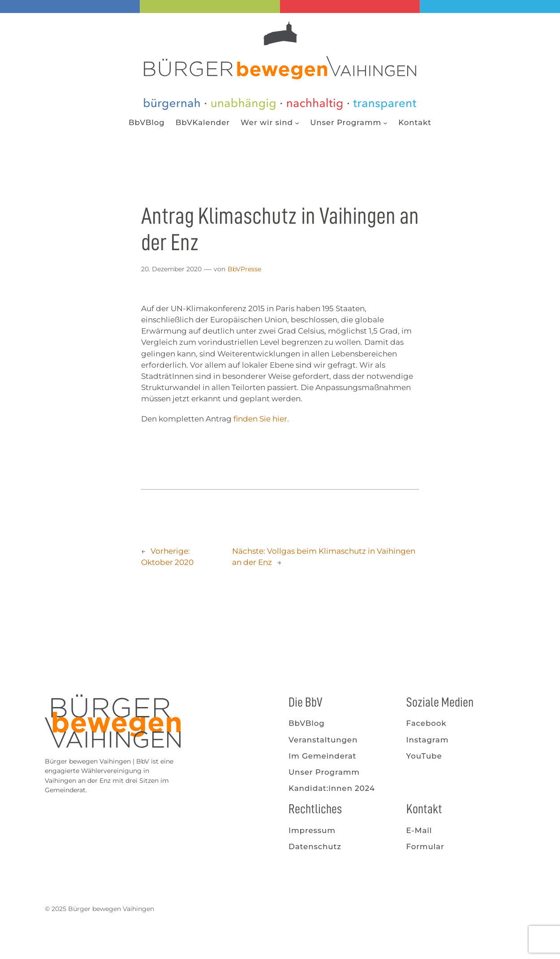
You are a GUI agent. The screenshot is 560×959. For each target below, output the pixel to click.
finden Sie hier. (261, 419)
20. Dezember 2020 (171, 269)
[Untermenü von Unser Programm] (385, 122)
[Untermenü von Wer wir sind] (297, 122)
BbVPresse (244, 269)
